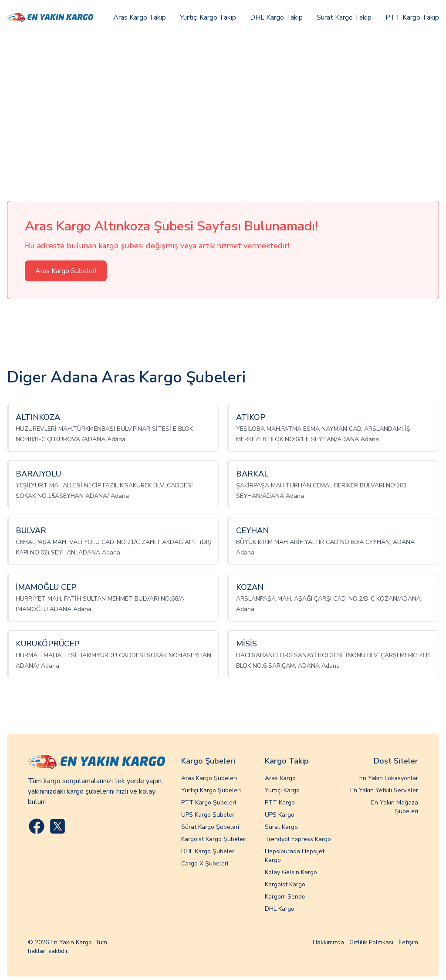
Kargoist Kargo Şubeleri (214, 839)
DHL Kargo (280, 909)
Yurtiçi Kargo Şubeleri (211, 790)
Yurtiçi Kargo (282, 790)
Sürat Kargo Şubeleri (210, 827)
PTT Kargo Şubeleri (209, 803)
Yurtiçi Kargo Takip (208, 17)
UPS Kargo (280, 815)
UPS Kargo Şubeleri (208, 815)
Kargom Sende (285, 897)
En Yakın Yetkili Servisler (384, 790)
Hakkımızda (328, 942)
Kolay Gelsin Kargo (291, 872)
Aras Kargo (280, 778)
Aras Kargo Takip (140, 17)
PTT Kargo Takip (412, 17)
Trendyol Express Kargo (298, 839)
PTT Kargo (280, 803)
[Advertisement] (223, 101)
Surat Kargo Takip (344, 17)
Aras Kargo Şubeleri (209, 778)
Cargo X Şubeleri (205, 863)
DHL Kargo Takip (276, 17)
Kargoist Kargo (285, 884)
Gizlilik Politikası (371, 942)
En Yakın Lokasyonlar (389, 778)
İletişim (408, 942)
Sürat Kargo (281, 827)
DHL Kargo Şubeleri (208, 851)
